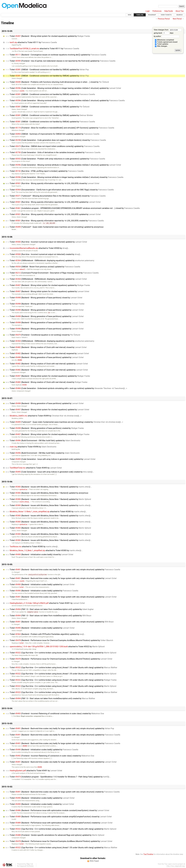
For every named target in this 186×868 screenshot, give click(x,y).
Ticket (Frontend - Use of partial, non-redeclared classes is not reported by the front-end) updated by (60, 61)
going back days (164, 33)
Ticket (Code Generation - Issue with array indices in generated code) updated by (50, 459)
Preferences (157, 11)
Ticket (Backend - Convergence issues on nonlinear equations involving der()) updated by (56, 55)
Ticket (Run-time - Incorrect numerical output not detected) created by (43, 254)
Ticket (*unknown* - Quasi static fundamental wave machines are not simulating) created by (64, 422)
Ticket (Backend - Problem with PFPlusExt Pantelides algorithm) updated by (45, 634)
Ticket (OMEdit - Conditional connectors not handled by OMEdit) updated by (47, 70)
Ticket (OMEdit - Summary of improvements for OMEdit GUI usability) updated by (52, 134)
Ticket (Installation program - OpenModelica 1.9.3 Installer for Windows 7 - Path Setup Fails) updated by (58, 777)
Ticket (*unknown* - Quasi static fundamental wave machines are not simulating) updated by (55, 227)
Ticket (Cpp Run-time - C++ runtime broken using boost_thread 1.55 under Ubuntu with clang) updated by (61, 653)
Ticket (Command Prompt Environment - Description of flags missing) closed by (52, 273)
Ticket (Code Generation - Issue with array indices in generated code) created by (50, 472)
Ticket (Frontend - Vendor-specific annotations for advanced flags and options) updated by (55, 835)
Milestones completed (164, 40)
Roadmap (152, 15)
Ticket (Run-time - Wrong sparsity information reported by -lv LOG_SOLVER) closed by (52, 183)
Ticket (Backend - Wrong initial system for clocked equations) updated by (48, 36)
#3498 (24, 385)
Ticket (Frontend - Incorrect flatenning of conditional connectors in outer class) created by (55, 714)
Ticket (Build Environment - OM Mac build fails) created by (43, 453)
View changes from (168, 30)
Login (148, 11)
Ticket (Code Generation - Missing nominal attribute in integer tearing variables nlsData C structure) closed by (64, 177)
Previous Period (164, 19)
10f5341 (24, 337)
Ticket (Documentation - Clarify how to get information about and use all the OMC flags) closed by (60, 190)
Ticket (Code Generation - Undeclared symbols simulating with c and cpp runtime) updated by (66, 388)
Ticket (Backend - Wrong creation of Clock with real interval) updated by (47, 364)
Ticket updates (162, 44)
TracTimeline (148, 854)
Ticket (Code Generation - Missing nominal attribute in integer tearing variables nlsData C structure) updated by (63, 88)
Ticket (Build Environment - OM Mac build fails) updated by (43, 441)
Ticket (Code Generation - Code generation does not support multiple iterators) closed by (56, 140)
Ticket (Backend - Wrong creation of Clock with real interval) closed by (46, 347)
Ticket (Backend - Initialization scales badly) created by (40, 804)
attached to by (31, 42)
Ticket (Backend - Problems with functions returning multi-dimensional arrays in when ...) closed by (57, 82)
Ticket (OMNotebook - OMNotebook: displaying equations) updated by (50, 260)
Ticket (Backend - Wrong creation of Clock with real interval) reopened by (47, 353)
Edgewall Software (27, 866)
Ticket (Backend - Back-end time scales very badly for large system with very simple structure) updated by (63, 570)
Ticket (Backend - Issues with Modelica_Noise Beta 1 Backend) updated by (49, 487)
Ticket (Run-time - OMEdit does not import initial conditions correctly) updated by (52, 146)
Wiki (130, 15)
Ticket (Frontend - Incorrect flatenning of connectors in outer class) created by (50, 756)
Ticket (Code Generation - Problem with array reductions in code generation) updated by (55, 159)
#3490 (25, 746)
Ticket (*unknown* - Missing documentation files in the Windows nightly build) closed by (56, 196)
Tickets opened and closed (166, 42)
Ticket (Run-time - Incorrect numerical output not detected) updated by (46, 242)
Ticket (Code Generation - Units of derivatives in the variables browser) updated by (53, 152)
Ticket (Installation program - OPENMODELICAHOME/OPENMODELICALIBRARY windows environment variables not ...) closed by (73, 208)
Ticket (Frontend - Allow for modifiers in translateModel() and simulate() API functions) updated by (60, 128)
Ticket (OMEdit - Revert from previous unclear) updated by (43, 267)
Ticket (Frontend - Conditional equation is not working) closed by (43, 335)
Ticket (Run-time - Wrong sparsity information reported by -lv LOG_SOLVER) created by (55, 221)
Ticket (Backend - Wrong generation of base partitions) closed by (44, 298)
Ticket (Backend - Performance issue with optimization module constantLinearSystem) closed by (57, 810)
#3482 (20, 360)
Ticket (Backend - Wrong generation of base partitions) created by (45, 428)
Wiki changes (161, 46)
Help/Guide (169, 11)
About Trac (180, 11)
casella (22, 91)
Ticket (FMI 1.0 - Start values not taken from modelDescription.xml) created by (50, 698)
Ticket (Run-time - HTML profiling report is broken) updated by (44, 171)
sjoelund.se (23, 489)
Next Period (177, 19)
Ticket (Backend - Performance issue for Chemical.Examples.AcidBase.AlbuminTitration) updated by (59, 640)
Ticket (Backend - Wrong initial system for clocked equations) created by (47, 434)
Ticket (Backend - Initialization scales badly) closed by (39, 554)
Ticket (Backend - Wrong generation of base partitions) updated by (45, 304)
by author (166, 36)
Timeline (140, 15)
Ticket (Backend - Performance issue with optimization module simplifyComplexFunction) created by (59, 823)
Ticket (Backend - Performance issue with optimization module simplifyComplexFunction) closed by (59, 817)
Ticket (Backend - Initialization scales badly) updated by (40, 584)
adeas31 (22, 269)
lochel (21, 587)
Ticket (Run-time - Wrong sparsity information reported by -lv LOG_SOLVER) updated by (53, 202)
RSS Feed (94, 861)
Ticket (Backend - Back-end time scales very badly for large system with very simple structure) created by (63, 792)
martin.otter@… (25, 502)
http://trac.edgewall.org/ (176, 866)
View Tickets (166, 15)
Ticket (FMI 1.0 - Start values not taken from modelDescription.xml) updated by (50, 609)
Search (179, 15)
